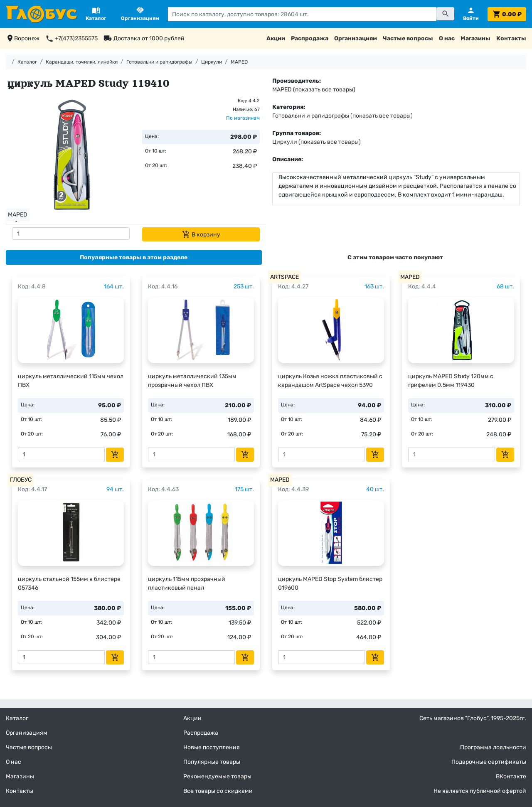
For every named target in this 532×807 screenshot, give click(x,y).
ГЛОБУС (21, 480)
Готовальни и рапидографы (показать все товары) (342, 116)
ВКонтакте (511, 776)
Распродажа (310, 38)
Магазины (475, 38)
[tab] (134, 257)
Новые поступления (212, 747)
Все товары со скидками (218, 791)
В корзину (201, 234)
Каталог (27, 62)
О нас (447, 38)
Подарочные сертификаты (489, 762)
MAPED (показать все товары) (314, 90)
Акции (276, 38)
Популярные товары (212, 762)
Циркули (212, 62)
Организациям (356, 38)
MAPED (239, 62)
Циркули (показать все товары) (316, 142)
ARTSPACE (284, 277)
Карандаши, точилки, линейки (82, 62)
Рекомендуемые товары (217, 776)
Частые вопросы (408, 38)
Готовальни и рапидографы (159, 62)
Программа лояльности (493, 747)
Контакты (511, 38)
